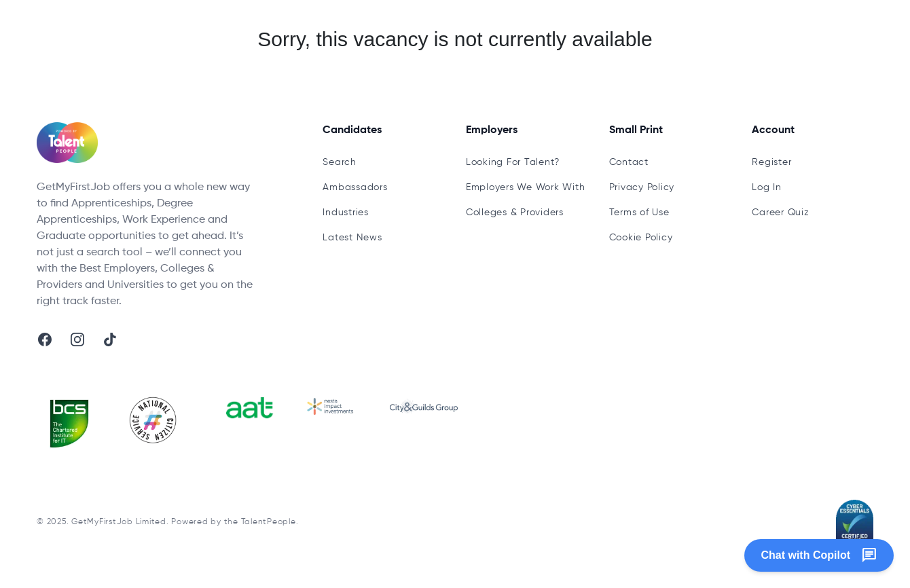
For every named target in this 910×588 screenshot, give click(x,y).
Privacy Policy (642, 187)
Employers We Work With (526, 187)
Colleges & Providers (515, 213)
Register (771, 162)
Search (340, 162)
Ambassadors (355, 187)
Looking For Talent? (513, 162)
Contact (629, 162)
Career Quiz (780, 213)
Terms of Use (639, 213)
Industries (346, 213)
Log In (767, 187)
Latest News (352, 238)
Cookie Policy (641, 238)
